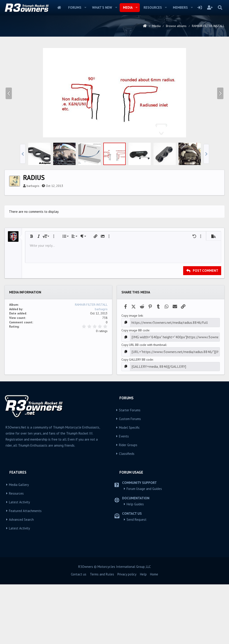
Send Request (137, 579)
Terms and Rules (102, 634)
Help (143, 634)
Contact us (79, 634)
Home (59, 8)
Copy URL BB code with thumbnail (144, 406)
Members (180, 7)
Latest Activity (19, 562)
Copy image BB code (135, 392)
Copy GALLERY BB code (137, 420)
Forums (75, 7)
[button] (85, 8)
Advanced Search (21, 579)
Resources (153, 7)
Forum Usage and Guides (144, 548)
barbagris (33, 248)
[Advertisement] (114, 77)
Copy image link (132, 378)
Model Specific (129, 487)
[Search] (220, 8)
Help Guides (135, 564)
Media (128, 7)
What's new (102, 7)
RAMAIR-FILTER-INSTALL (91, 367)
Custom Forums (130, 478)
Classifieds (127, 513)
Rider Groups (128, 505)
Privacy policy (127, 634)
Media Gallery (19, 544)
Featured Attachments (25, 570)
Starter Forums (130, 470)
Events (124, 496)
